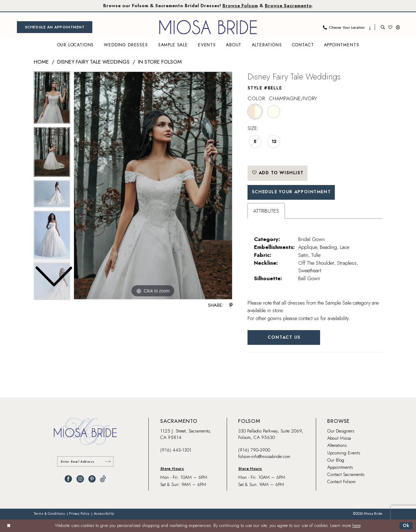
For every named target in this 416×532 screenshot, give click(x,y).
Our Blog (336, 460)
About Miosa (339, 438)
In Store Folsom (160, 62)
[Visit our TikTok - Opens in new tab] (103, 479)
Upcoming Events (344, 453)
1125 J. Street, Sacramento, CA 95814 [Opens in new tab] (186, 434)
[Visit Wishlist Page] (390, 27)
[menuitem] (55, 27)
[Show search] (383, 27)
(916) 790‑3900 (254, 450)
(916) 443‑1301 (176, 450)
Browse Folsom (240, 6)
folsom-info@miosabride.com (264, 456)
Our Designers (341, 431)
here (356, 526)
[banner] (208, 27)
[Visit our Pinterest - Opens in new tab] (92, 479)
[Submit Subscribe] (108, 461)
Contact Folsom (341, 482)
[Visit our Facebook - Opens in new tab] (68, 479)
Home (41, 62)
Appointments (340, 467)
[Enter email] (85, 461)
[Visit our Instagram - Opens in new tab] (80, 479)
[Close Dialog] (9, 526)
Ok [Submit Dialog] (406, 526)
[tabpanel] (153, 186)
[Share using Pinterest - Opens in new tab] (231, 306)
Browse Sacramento (288, 6)
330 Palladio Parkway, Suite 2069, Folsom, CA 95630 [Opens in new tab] (271, 434)
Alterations (337, 445)
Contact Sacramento (346, 474)
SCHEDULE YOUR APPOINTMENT (291, 192)
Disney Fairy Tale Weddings (93, 62)
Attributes (266, 211)
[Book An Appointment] (55, 27)
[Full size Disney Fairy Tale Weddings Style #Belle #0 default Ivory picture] (153, 186)
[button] (398, 27)
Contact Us (284, 337)
